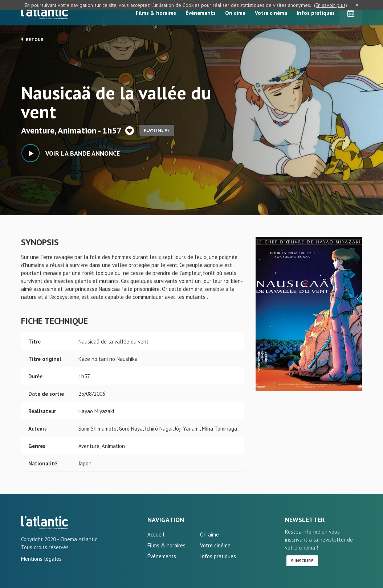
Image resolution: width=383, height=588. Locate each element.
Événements (201, 13)
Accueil (156, 534)
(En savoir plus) (331, 5)
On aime (235, 13)
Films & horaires (156, 13)
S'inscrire (302, 561)
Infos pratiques (316, 13)
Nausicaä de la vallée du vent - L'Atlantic (45, 523)
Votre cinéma (271, 13)
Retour (32, 39)
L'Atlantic (45, 13)
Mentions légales (41, 559)
